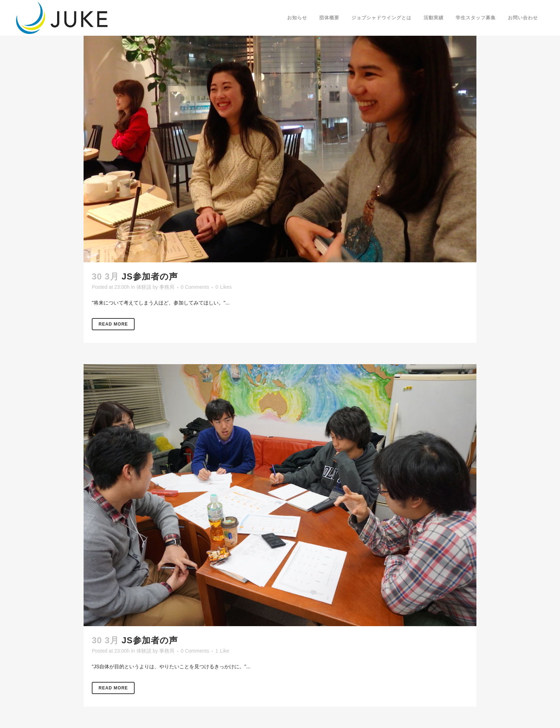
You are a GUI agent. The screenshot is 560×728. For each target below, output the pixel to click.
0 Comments (195, 287)
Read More (113, 324)
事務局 (167, 287)
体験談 (144, 287)
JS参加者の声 (149, 276)
